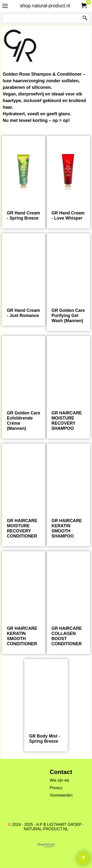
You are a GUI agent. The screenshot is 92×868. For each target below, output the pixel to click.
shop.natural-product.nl (45, 6)
